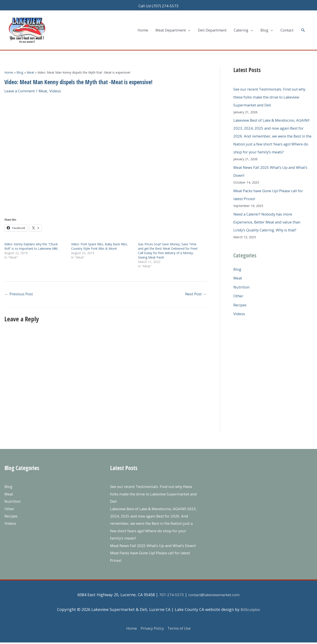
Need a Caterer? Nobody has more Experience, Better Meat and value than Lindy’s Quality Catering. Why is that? (271, 223)
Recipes (241, 306)
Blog (238, 270)
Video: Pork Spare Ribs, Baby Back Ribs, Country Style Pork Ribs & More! (99, 240)
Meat (47, 84)
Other (239, 297)
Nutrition (242, 288)
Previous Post (20, 288)
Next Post (194, 288)
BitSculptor (250, 611)
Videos (60, 84)
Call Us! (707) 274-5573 (158, 4)
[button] (303, 26)
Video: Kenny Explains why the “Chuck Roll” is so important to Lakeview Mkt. (31, 240)
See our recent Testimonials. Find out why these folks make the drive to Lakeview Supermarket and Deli (269, 90)
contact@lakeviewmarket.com (214, 596)
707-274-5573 (169, 596)
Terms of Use (181, 629)
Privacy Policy (151, 629)
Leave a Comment (21, 84)
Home (129, 629)
